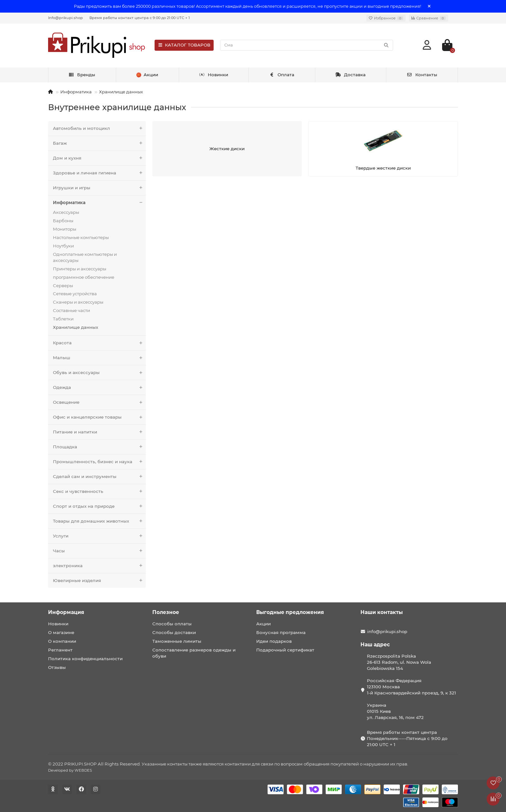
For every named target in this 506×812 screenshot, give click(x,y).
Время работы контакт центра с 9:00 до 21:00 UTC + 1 (140, 18)
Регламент (60, 650)
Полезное (166, 612)
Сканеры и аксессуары (78, 302)
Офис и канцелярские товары (99, 417)
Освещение (99, 402)
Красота (99, 343)
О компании (62, 641)
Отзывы (57, 667)
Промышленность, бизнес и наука (99, 462)
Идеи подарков (274, 641)
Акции (263, 624)
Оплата (282, 75)
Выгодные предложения (290, 612)
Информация (66, 612)
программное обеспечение (84, 277)
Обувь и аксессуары (99, 373)
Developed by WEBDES (70, 770)
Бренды (82, 75)
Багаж (99, 143)
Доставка (350, 75)
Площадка (99, 447)
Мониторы (65, 229)
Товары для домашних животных (99, 521)
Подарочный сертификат (285, 650)
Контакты (422, 75)
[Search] (307, 45)
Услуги (99, 536)
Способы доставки (174, 632)
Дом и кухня (99, 158)
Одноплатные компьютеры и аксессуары (85, 257)
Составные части (71, 310)
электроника (99, 566)
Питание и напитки (99, 432)
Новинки (214, 75)
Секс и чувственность (99, 491)
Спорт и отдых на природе (99, 506)
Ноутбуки (63, 246)
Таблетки (63, 319)
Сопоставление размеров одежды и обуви (194, 653)
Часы (99, 551)
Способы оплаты (172, 624)
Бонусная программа (281, 632)
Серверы (63, 286)
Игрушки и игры (99, 188)
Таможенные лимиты (177, 641)
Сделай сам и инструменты (99, 477)
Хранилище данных (121, 92)
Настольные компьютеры (81, 237)
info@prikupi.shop (387, 631)
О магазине (61, 632)
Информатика (76, 92)
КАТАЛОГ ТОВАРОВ (184, 45)
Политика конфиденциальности (85, 659)
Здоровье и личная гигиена (99, 173)
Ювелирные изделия (99, 581)
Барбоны (63, 221)
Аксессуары (66, 212)
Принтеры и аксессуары (80, 269)
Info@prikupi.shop (66, 18)
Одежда (99, 387)
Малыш (99, 358)
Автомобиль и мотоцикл (99, 128)
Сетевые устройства (75, 294)
